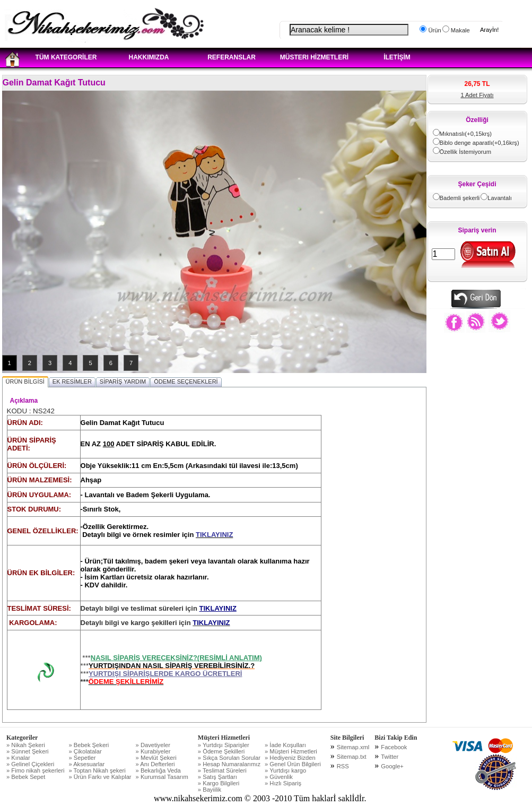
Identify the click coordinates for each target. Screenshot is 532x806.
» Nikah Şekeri (26, 745)
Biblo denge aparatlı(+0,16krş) (479, 143)
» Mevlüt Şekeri (156, 758)
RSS (343, 766)
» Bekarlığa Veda (158, 770)
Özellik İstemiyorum (466, 152)
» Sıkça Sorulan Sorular (229, 758)
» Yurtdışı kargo (285, 770)
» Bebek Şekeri (89, 745)
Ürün (434, 30)
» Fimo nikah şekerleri (35, 770)
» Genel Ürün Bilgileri (293, 764)
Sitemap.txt (352, 757)
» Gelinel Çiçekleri (30, 764)
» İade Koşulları (285, 745)
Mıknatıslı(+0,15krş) (466, 134)
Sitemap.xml (353, 747)
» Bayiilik (210, 790)
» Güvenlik (279, 777)
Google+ (392, 766)
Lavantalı (499, 198)
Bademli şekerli (460, 198)
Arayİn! (489, 30)
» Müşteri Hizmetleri (291, 751)
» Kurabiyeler (153, 751)
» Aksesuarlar (86, 764)
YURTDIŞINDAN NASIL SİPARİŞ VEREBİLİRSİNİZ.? (172, 666)
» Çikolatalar (85, 751)
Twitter (390, 757)
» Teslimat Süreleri (222, 770)
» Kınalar (18, 758)
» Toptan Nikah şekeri (97, 770)
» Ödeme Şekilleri (221, 751)
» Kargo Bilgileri (219, 783)
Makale (460, 30)
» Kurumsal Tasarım (162, 777)
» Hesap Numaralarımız (229, 764)
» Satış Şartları (217, 777)
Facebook (394, 747)
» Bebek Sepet (26, 777)
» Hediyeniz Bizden (290, 758)
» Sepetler (82, 758)
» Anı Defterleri (155, 764)
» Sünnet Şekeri (28, 751)
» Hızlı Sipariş (283, 783)
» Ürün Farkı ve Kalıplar (100, 777)
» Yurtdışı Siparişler (224, 745)
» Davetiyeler (153, 745)
